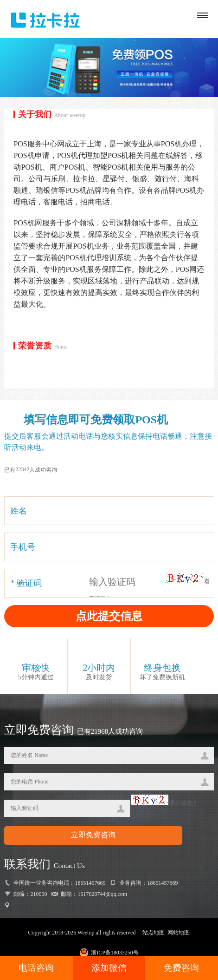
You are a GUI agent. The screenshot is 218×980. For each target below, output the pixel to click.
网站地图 (179, 933)
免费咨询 (181, 968)
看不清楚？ (164, 803)
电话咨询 (36, 968)
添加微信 (109, 968)
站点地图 (154, 933)
